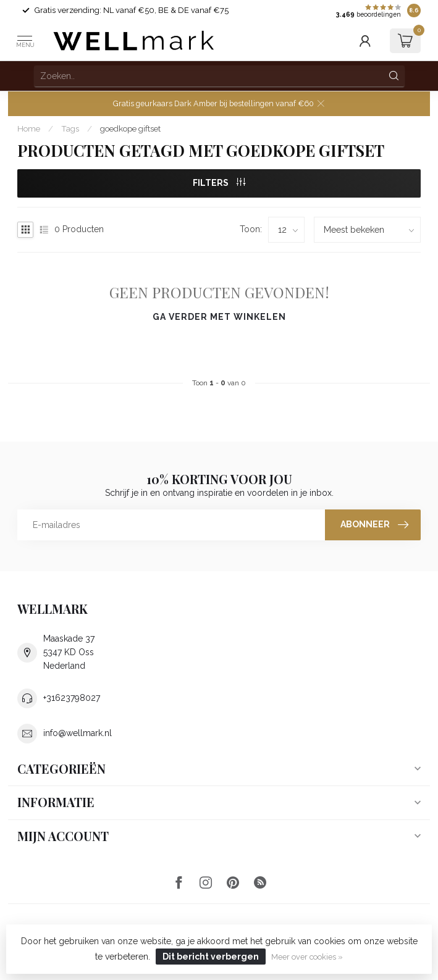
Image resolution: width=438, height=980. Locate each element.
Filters (219, 183)
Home (29, 128)
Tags (70, 128)
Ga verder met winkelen (219, 317)
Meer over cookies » (307, 957)
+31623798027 (72, 698)
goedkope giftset (130, 128)
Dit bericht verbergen (211, 957)
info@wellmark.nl (78, 733)
